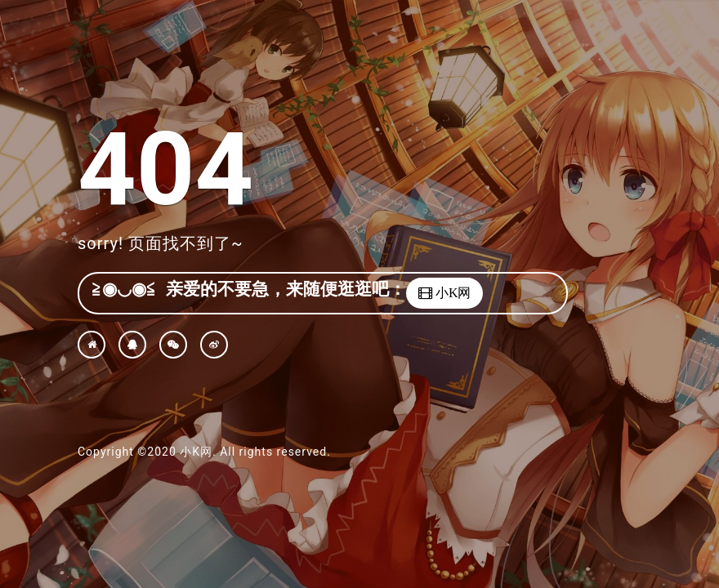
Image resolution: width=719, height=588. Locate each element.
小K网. (198, 452)
